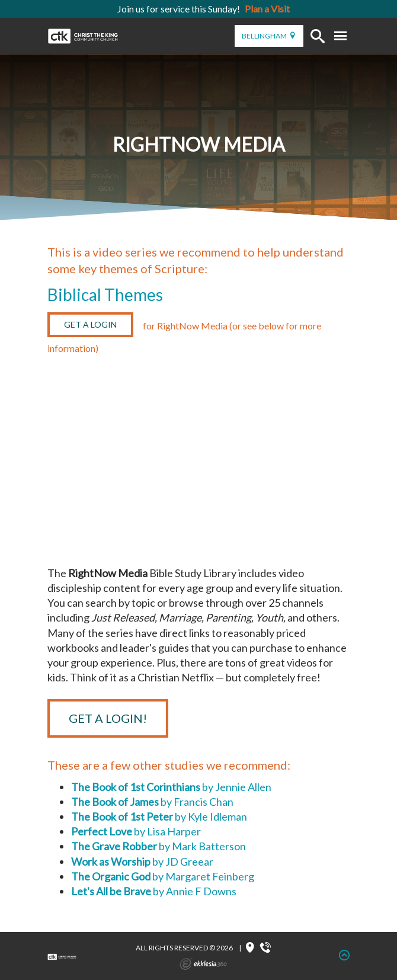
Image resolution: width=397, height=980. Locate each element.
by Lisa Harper (136, 831)
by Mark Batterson (159, 846)
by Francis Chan (152, 802)
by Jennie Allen (171, 787)
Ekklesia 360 (203, 964)
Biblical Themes (105, 294)
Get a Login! (108, 718)
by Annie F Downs (154, 891)
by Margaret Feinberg (163, 876)
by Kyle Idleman (159, 816)
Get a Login (90, 324)
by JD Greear (142, 861)
